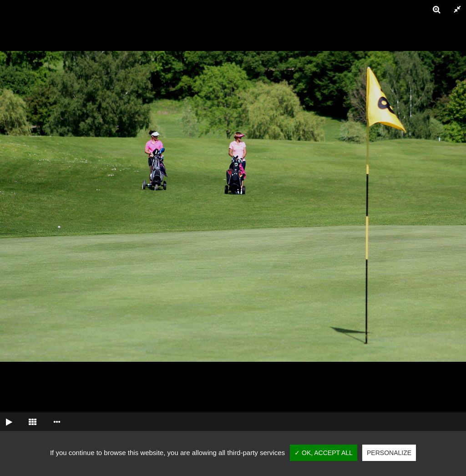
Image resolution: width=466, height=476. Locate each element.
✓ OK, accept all (324, 453)
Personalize (389, 453)
